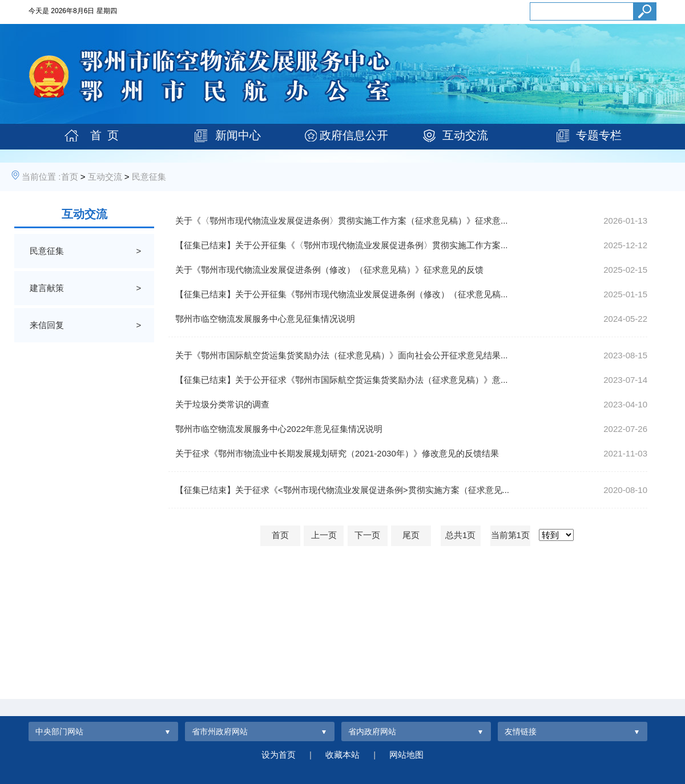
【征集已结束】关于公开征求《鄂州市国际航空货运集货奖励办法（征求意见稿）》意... (342, 380)
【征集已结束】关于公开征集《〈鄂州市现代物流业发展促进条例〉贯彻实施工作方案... (342, 245)
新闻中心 (238, 135)
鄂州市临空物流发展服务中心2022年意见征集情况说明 (279, 429)
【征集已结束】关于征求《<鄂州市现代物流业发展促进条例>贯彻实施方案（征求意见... (342, 490)
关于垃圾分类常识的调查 (222, 404)
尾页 (411, 535)
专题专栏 (599, 135)
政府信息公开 (354, 135)
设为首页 (279, 755)
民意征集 (149, 177)
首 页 (104, 135)
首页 (70, 177)
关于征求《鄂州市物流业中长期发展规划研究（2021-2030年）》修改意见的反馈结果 (337, 453)
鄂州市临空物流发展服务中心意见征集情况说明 (265, 319)
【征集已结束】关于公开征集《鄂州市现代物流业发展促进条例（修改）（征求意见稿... (342, 294)
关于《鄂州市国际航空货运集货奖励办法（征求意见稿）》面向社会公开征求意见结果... (342, 355)
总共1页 (460, 535)
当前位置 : (41, 177)
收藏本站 (342, 755)
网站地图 (406, 755)
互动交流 (465, 135)
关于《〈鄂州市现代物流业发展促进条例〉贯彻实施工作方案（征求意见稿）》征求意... (342, 221)
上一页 (324, 535)
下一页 (367, 535)
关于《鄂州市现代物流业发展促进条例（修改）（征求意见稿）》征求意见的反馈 (329, 270)
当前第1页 (510, 535)
